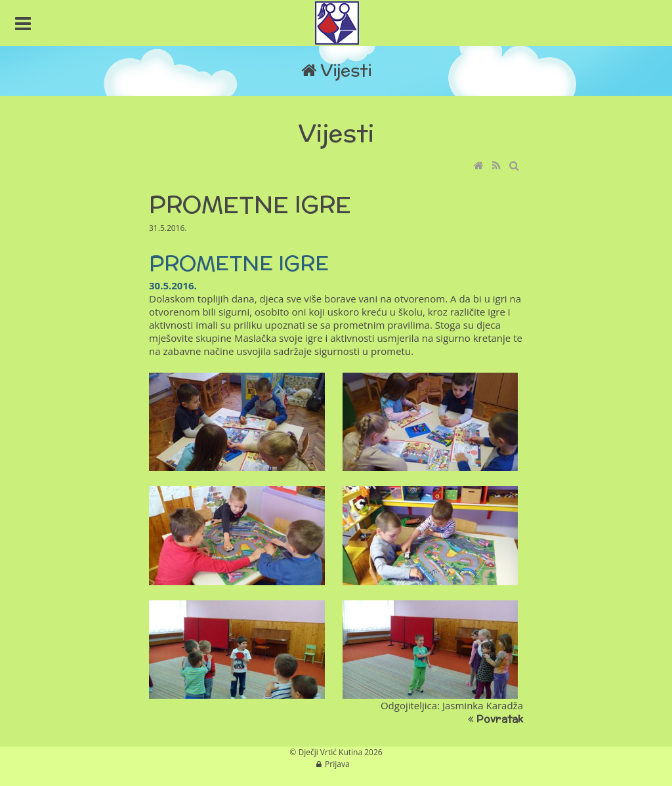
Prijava (337, 764)
